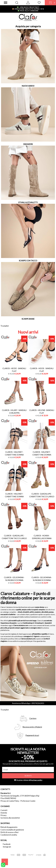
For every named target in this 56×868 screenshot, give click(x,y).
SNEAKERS (28, 144)
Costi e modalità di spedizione (12, 830)
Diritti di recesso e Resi (9, 832)
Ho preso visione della (29, 780)
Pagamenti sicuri (32, 735)
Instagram (7, 847)
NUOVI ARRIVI (28, 86)
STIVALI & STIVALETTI (28, 202)
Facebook (7, 844)
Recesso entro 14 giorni (32, 727)
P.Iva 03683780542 (8, 798)
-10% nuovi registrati (28, 7)
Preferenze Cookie (28, 801)
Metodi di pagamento (9, 827)
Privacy (4, 815)
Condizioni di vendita (9, 835)
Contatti (4, 810)
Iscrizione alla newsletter (10, 818)
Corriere (33, 718)
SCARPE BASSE (28, 319)
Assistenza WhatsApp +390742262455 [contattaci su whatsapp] (28, 703)
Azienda (4, 813)
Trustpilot (5, 326)
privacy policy (37, 780)
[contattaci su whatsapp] (3, 865)
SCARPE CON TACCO (28, 261)
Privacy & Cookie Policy (10, 801)
